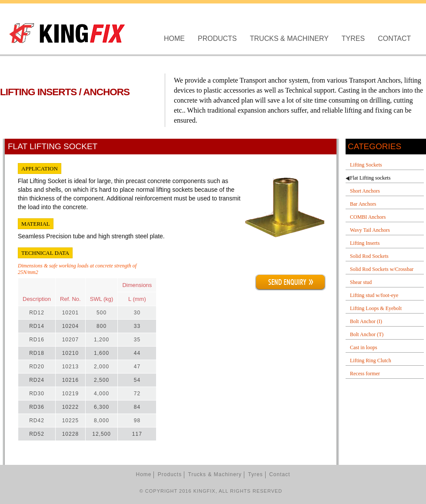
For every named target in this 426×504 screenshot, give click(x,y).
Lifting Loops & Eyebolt (376, 308)
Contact (394, 38)
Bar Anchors (363, 204)
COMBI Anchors (368, 217)
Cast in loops (364, 347)
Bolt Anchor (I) (366, 321)
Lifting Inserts (365, 243)
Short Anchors (365, 191)
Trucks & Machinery (289, 38)
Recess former (365, 374)
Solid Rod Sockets (369, 256)
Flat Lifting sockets (370, 178)
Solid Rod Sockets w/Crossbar (382, 269)
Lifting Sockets (366, 165)
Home (174, 38)
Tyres (353, 38)
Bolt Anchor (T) (367, 334)
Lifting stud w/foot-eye (374, 295)
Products (217, 38)
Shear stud (361, 282)
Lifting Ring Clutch (371, 360)
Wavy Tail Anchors (370, 230)
